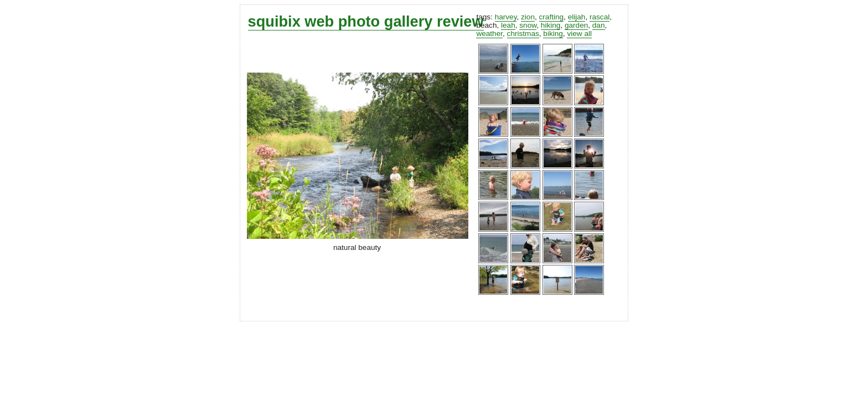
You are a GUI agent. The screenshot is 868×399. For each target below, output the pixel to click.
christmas (523, 34)
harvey (506, 17)
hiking (551, 25)
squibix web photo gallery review (366, 21)
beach (486, 25)
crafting (552, 17)
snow (528, 25)
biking (553, 34)
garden (576, 25)
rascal (600, 17)
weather (489, 34)
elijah (577, 17)
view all (579, 34)
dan (599, 25)
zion (528, 17)
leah (508, 25)
